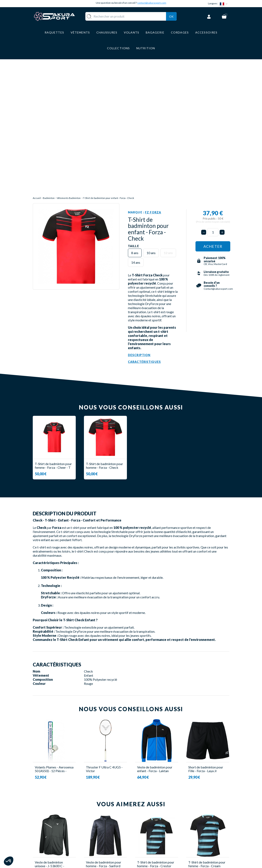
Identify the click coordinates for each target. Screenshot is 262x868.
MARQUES (108, 846)
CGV (139, 828)
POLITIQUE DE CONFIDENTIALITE (150, 842)
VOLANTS (108, 816)
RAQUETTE (109, 810)
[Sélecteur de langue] (225, 4)
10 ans (151, 115)
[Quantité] (213, 95)
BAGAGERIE (110, 834)
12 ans (168, 115)
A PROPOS (143, 810)
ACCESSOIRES (111, 840)
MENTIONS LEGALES (151, 834)
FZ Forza (153, 75)
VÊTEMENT (109, 822)
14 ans (136, 125)
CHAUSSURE (110, 828)
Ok (171, 16)
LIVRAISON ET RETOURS (154, 816)
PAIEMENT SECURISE (151, 822)
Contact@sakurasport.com (52, 837)
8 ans (135, 115)
